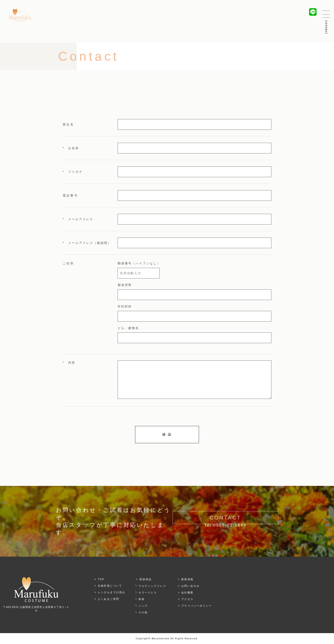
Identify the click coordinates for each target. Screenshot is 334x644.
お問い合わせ (190, 586)
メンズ (143, 606)
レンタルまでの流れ (112, 592)
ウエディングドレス (152, 586)
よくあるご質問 (109, 599)
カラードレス (148, 593)
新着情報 (187, 579)
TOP (101, 579)
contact (327, 27)
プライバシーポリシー (197, 606)
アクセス (187, 599)
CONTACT (225, 522)
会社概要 (187, 593)
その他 (143, 612)
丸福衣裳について (110, 586)
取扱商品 (146, 579)
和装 (142, 599)
